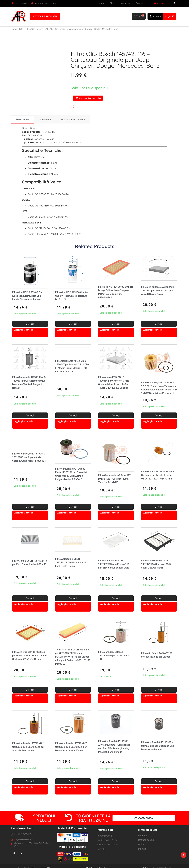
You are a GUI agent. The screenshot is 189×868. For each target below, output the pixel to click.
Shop (113, 3)
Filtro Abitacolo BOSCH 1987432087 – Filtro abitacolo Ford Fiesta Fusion (71, 563)
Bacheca (143, 836)
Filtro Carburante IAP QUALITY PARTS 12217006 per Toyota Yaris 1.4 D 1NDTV (114, 479)
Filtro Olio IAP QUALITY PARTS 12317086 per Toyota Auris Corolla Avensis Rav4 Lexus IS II (29, 457)
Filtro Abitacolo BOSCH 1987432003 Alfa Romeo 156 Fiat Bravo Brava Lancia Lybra (114, 564)
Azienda (125, 3)
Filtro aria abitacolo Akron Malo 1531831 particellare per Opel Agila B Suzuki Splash (158, 291)
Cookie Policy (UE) (107, 840)
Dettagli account (147, 840)
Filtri (21, 29)
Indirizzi (142, 849)
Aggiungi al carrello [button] (24, 330)
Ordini (141, 845)
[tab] (22, 119)
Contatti (140, 3)
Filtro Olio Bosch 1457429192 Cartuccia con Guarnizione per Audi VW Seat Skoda (28, 747)
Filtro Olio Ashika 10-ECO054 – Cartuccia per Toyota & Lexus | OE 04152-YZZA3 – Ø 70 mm (158, 475)
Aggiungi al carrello (88, 98)
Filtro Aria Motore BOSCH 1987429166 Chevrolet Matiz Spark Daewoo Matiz (157, 564)
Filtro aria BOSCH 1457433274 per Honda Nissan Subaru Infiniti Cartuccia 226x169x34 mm (29, 656)
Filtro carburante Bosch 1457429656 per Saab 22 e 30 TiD (114, 656)
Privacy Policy (104, 836)
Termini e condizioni (107, 845)
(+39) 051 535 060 (22, 834)
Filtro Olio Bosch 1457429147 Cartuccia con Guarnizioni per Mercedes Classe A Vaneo (71, 747)
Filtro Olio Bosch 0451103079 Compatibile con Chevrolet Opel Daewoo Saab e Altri (158, 746)
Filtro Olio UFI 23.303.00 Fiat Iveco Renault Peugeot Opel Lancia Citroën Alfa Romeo (27, 296)
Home (101, 3)
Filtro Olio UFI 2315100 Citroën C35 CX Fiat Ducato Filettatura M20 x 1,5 (72, 296)
